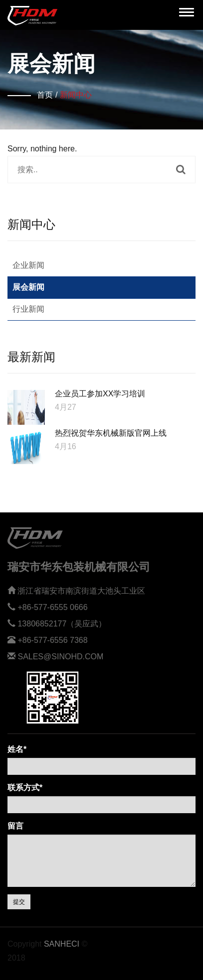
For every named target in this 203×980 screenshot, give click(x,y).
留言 (15, 826)
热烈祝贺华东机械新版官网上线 (111, 433)
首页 (45, 95)
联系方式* (25, 788)
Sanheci (62, 944)
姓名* (17, 749)
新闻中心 (76, 95)
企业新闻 (28, 265)
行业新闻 (28, 309)
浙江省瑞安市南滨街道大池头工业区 (81, 591)
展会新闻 (28, 287)
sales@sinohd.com (60, 657)
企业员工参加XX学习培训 (100, 394)
